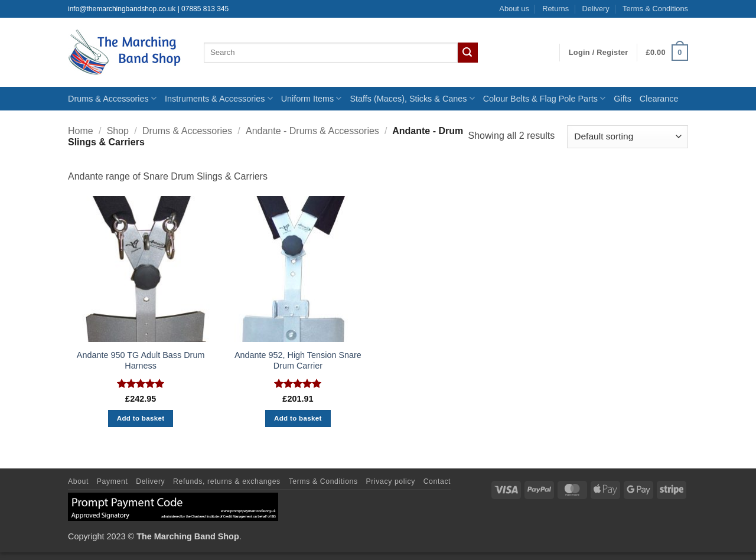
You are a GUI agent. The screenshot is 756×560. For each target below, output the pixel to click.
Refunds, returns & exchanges (227, 481)
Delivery (595, 9)
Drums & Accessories (112, 98)
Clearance (659, 99)
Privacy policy (391, 481)
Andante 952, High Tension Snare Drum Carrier (298, 361)
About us (514, 9)
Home (81, 131)
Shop (118, 131)
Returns (555, 9)
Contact (437, 481)
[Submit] (468, 53)
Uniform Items (312, 98)
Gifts (623, 99)
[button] (599, 53)
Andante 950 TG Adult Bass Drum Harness (141, 361)
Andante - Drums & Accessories (312, 131)
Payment (113, 481)
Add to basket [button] (141, 418)
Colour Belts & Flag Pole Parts (545, 98)
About (78, 481)
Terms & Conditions (655, 9)
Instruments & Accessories (219, 98)
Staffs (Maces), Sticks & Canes (412, 98)
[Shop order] (628, 137)
